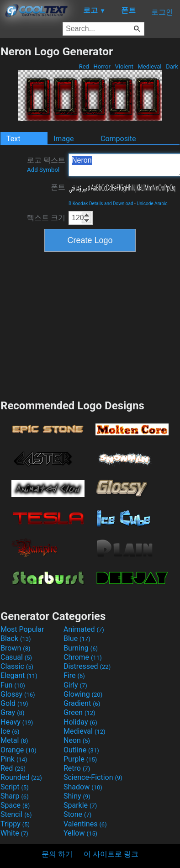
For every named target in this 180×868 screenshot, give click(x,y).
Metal (14, 740)
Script (15, 787)
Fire (74, 675)
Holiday (80, 722)
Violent (124, 66)
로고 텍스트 (46, 164)
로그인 (162, 12)
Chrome (83, 657)
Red (84, 66)
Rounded (21, 777)
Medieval (149, 66)
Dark (172, 66)
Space (15, 805)
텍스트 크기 (46, 218)
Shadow (83, 787)
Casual (16, 657)
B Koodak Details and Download (101, 204)
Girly (75, 685)
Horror (102, 66)
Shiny (77, 796)
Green (79, 712)
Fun (13, 685)
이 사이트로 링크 (111, 854)
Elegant (19, 675)
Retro (77, 768)
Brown (15, 648)
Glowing (83, 694)
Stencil (16, 814)
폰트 (58, 187)
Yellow (80, 833)
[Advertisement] (90, 324)
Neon (77, 740)
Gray (12, 712)
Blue (77, 638)
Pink (14, 759)
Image (64, 139)
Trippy (15, 824)
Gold (14, 703)
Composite (118, 139)
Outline (81, 750)
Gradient (82, 703)
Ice (10, 731)
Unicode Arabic (152, 204)
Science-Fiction (93, 777)
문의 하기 (57, 854)
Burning (81, 648)
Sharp (15, 796)
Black (16, 638)
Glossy (18, 694)
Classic (17, 666)
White (14, 833)
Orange (19, 750)
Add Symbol (43, 170)
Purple (80, 759)
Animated (84, 629)
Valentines (85, 824)
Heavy (17, 722)
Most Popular (22, 629)
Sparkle (80, 805)
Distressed (87, 666)
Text (13, 139)
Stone (77, 814)
